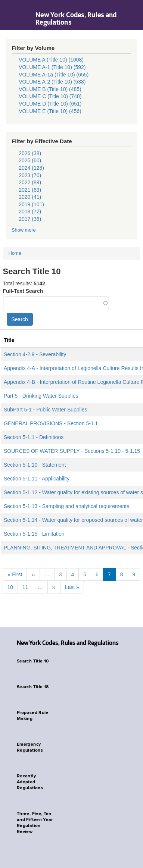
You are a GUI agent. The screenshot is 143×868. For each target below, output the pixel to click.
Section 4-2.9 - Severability (35, 354)
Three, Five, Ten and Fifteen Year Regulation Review (35, 823)
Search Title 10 (33, 661)
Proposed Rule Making (33, 716)
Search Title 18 (33, 687)
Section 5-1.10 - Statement (35, 465)
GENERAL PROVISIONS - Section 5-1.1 (51, 423)
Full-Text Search (23, 291)
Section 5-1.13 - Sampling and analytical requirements (66, 506)
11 (25, 587)
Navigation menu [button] (12, 15)
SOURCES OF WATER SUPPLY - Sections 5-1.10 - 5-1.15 (72, 451)
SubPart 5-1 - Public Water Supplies (46, 410)
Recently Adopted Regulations (30, 782)
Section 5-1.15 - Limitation (34, 534)
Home (15, 253)
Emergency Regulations (30, 748)
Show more (24, 230)
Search (20, 319)
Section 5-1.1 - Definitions (34, 437)
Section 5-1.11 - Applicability (37, 479)
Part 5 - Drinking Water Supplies (41, 396)
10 (10, 587)
